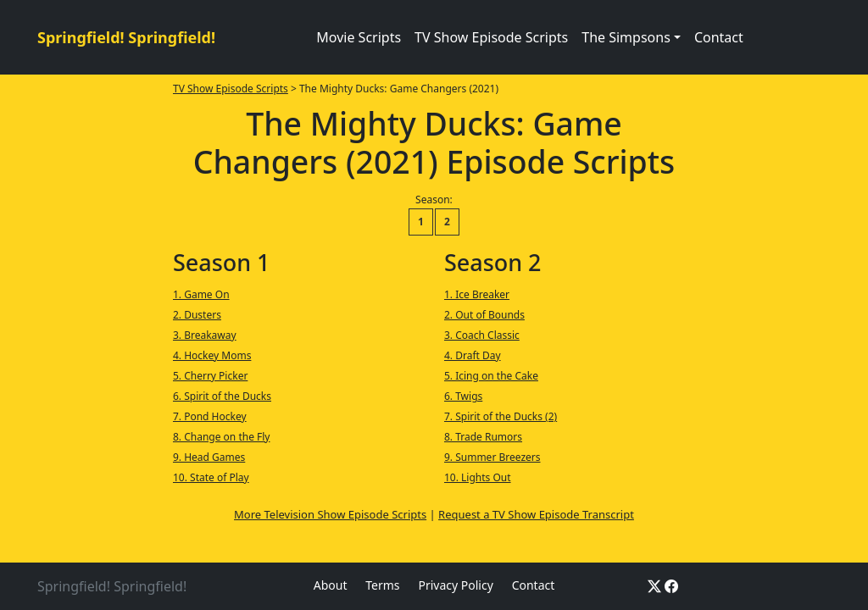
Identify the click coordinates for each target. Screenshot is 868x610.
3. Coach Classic (482, 335)
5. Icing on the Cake (491, 376)
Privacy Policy (455, 585)
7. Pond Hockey (210, 416)
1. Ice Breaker (477, 294)
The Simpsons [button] (626, 37)
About (331, 585)
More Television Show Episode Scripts (330, 514)
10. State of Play (211, 477)
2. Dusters (197, 315)
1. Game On (201, 294)
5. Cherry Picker (210, 376)
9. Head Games (209, 457)
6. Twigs (463, 396)
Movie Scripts (359, 37)
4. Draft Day (473, 355)
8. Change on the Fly (222, 437)
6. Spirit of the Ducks (222, 396)
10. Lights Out (478, 477)
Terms (382, 585)
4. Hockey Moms (212, 355)
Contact (719, 37)
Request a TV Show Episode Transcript (536, 514)
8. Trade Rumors (483, 437)
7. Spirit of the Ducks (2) (501, 416)
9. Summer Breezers (492, 457)
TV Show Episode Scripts (491, 37)
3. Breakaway (205, 335)
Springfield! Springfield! (126, 37)
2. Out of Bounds (484, 315)
